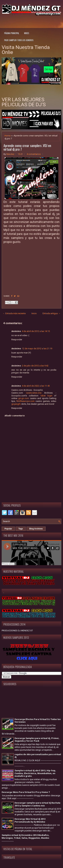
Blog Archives (36, 529)
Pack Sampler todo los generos (19, 40)
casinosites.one (34, 393)
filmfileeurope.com (25, 401)
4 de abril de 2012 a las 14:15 (36, 331)
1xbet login (46, 396)
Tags (21, 529)
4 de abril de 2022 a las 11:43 (36, 386)
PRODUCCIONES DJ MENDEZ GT (17, 631)
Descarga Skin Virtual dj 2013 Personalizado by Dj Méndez (30, 820)
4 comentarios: (34, 154)
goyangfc (16, 404)
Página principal (12, 33)
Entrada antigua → (51, 313)
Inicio (34, 313)
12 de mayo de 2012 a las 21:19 (37, 349)
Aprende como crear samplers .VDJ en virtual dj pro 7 (27, 147)
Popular (8, 529)
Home (7, 136)
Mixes (27, 33)
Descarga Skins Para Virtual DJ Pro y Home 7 (26, 792)
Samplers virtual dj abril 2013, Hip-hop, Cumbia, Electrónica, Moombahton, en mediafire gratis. (35, 773)
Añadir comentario (15, 416)
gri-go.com (24, 398)
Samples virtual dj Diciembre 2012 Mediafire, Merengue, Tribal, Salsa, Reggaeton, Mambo (25, 837)
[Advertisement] (32, 21)
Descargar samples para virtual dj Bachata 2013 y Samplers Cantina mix (37, 804)
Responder (17, 340)
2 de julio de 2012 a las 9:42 (35, 366)
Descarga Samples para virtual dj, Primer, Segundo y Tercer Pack (37, 740)
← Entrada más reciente (14, 313)
